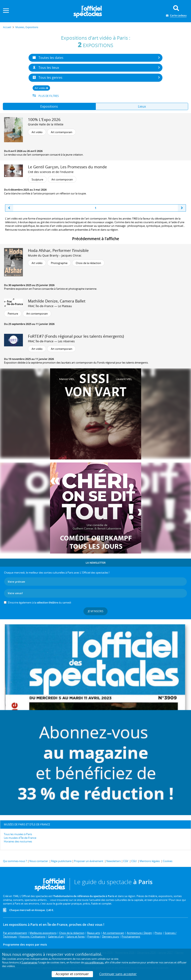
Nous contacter (39, 861)
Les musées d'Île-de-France (20, 838)
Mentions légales (150, 861)
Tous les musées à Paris (18, 834)
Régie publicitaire (61, 861)
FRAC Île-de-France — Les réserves (51, 341)
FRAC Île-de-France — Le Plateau (50, 306)
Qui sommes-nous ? (15, 861)
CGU (134, 861)
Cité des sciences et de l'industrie (51, 172)
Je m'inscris (96, 611)
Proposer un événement (89, 861)
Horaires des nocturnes (18, 841)
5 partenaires (29, 962)
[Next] (182, 208)
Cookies (168, 861)
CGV (126, 861)
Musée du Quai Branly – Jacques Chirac (55, 255)
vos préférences (94, 962)
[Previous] (9, 208)
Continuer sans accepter (118, 974)
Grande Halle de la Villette (46, 124)
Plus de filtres (46, 96)
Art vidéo (41, 88)
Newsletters (114, 861)
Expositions (49, 106)
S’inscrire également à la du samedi (39, 602)
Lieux (142, 106)
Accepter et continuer (72, 974)
